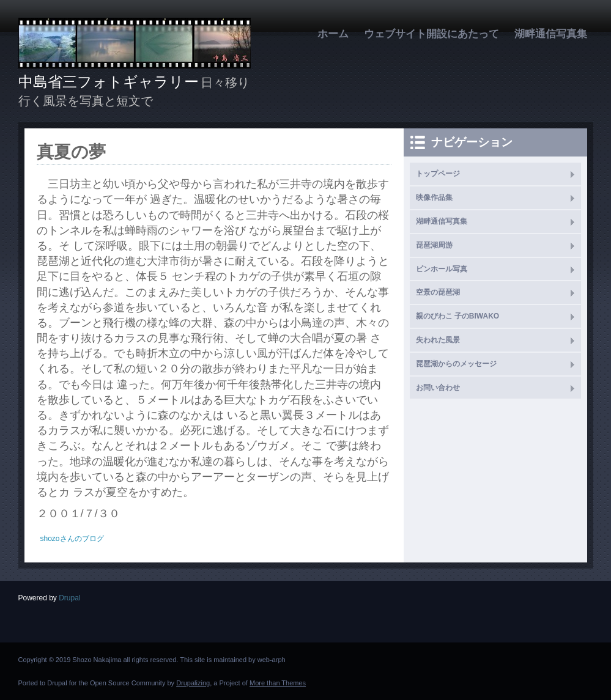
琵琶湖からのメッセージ (456, 364)
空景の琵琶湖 (438, 292)
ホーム (333, 34)
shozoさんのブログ (72, 539)
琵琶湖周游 (434, 245)
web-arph (272, 660)
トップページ (438, 174)
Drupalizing (193, 683)
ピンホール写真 (442, 269)
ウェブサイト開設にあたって (431, 34)
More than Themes (278, 683)
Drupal (69, 598)
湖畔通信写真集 (551, 34)
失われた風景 (438, 340)
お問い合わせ (438, 388)
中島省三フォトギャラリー (109, 82)
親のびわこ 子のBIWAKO (458, 316)
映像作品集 (434, 197)
